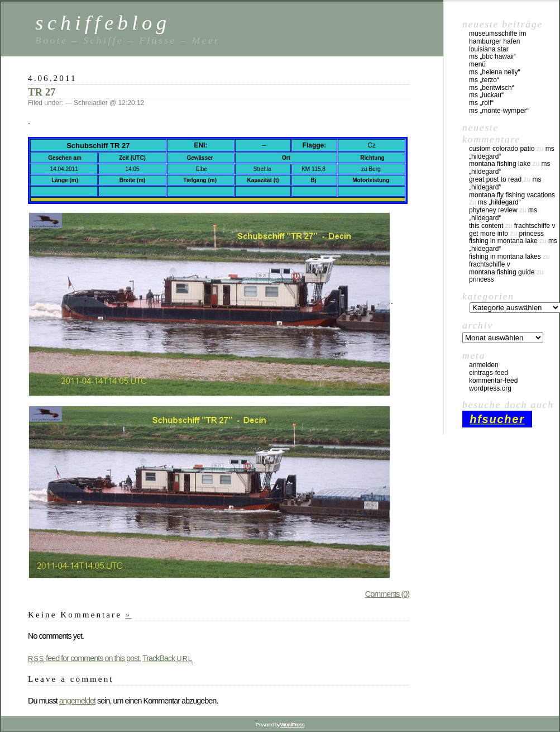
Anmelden (484, 365)
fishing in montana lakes (505, 256)
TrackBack (167, 658)
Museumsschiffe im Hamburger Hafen (497, 37)
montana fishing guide (502, 272)
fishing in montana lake (503, 241)
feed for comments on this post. (84, 658)
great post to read (495, 179)
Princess (531, 234)
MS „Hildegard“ (499, 202)
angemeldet (77, 701)
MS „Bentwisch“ (492, 88)
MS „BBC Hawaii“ (492, 56)
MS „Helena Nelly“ (494, 72)
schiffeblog (103, 23)
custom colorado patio (502, 149)
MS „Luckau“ (486, 95)
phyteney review (493, 210)
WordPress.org (490, 388)
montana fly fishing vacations (512, 195)
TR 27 (42, 92)
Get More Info (489, 234)
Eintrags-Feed (489, 373)
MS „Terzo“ (484, 80)
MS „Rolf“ (481, 103)
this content (486, 226)
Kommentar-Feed (493, 381)
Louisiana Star (489, 49)
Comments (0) (387, 594)
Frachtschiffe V (535, 226)
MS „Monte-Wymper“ (499, 111)
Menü (477, 64)
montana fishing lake (500, 164)
